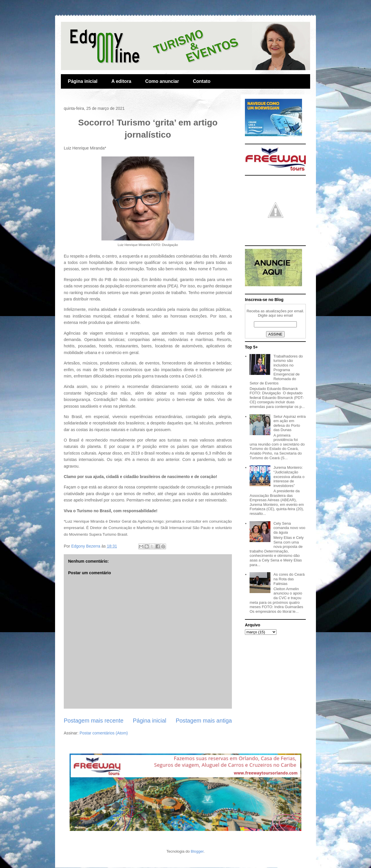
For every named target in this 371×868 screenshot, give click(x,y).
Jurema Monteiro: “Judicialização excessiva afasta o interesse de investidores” (289, 476)
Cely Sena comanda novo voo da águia (289, 528)
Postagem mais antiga (204, 721)
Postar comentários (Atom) (104, 733)
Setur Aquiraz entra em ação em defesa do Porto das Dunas (289, 423)
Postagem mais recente (94, 721)
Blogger (197, 851)
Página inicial (83, 81)
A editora (121, 81)
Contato (201, 81)
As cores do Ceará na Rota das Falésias (289, 579)
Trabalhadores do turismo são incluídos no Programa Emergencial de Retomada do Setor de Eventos (276, 370)
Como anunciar (162, 81)
